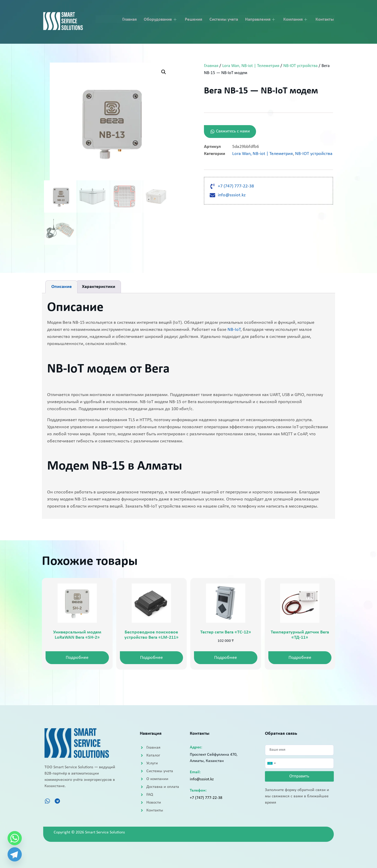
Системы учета (226, 19)
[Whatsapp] (15, 838)
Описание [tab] (62, 287)
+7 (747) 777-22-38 (206, 798)
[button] (164, 72)
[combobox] (271, 764)
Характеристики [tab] (99, 287)
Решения (196, 19)
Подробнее (77, 658)
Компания (297, 19)
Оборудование (164, 19)
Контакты (326, 19)
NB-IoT (234, 330)
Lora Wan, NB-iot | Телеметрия (251, 66)
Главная (133, 19)
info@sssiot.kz (202, 779)
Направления (262, 19)
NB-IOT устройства (300, 66)
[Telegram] (15, 854)
